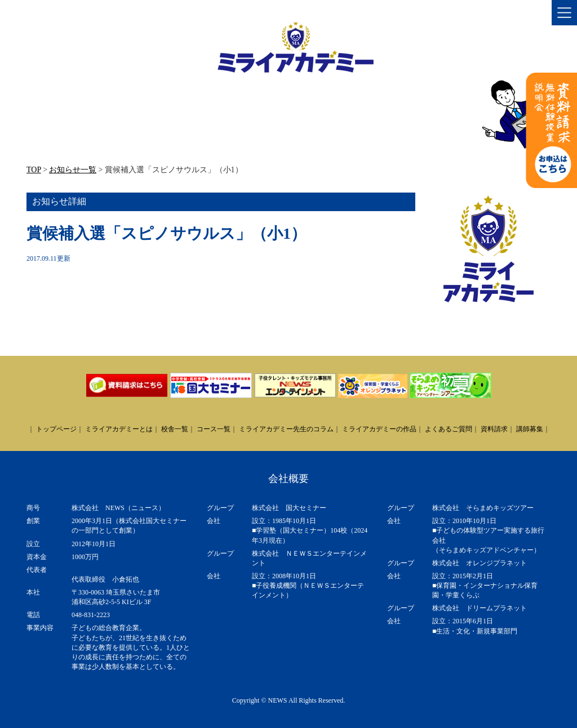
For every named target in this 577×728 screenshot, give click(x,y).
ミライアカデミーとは (119, 429)
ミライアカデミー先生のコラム (286, 429)
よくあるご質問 (449, 429)
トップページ (56, 429)
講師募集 (530, 429)
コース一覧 (214, 429)
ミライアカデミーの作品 (379, 429)
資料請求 (494, 429)
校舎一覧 (175, 429)
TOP (34, 170)
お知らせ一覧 (73, 170)
